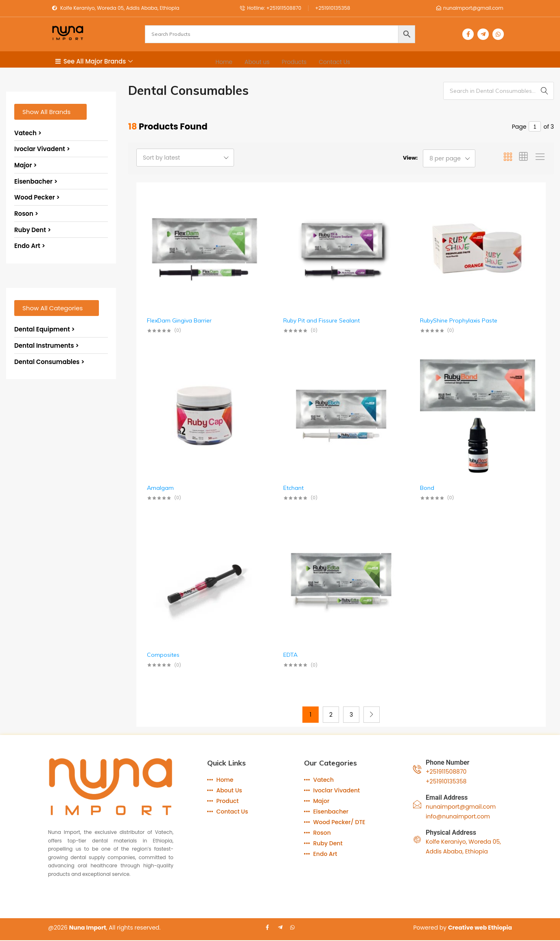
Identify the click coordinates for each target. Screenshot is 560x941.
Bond (427, 488)
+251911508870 (446, 772)
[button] (50, 112)
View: (410, 158)
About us (257, 61)
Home (224, 61)
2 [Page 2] (331, 715)
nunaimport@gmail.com (461, 807)
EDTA (290, 655)
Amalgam (160, 488)
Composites (163, 655)
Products (294, 61)
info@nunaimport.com (458, 816)
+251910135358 (446, 781)
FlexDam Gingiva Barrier (179, 320)
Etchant (293, 488)
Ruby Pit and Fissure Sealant (322, 320)
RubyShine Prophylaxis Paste (459, 320)
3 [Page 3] (351, 715)
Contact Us (334, 61)
